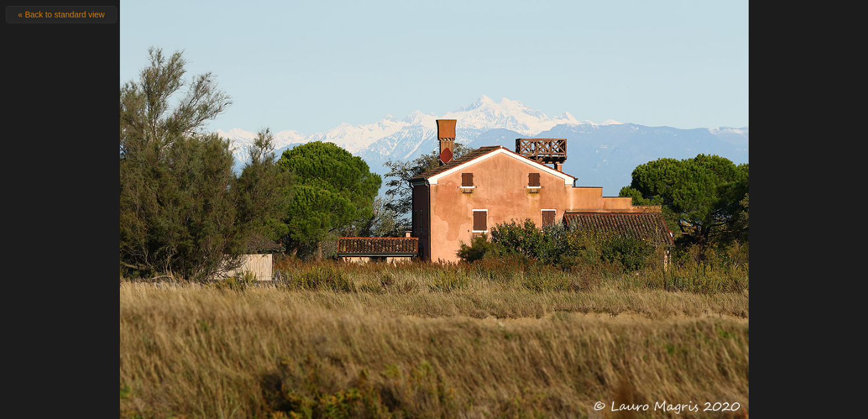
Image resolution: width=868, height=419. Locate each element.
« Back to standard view (61, 15)
